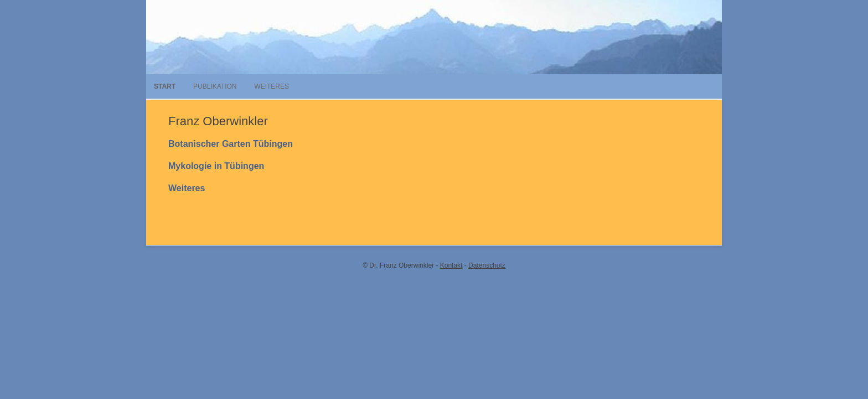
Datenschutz (487, 265)
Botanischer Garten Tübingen (231, 144)
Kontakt (451, 265)
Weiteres (272, 86)
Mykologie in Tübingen (216, 166)
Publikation (215, 86)
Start (165, 86)
